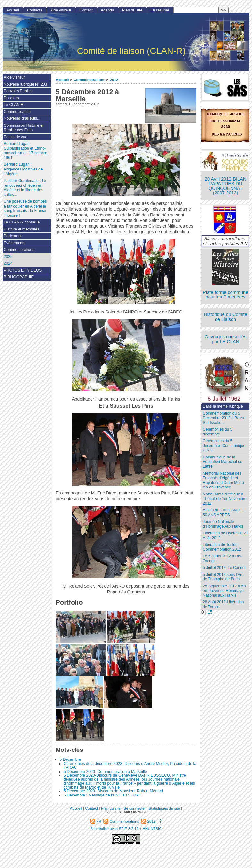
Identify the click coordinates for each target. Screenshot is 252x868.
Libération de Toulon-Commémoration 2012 (222, 547)
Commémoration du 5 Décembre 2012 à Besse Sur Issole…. (224, 418)
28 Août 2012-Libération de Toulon (223, 604)
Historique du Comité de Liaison (225, 317)
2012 (114, 80)
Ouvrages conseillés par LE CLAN (226, 339)
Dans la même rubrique (223, 406)
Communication (17, 112)
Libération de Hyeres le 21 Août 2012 (225, 536)
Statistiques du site (164, 808)
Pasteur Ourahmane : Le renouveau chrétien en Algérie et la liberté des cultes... (25, 188)
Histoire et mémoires (22, 229)
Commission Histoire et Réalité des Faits (24, 128)
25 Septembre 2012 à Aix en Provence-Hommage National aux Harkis (224, 591)
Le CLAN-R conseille (22, 222)
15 (210, 612)
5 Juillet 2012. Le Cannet (224, 568)
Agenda (107, 10)
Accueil (62, 80)
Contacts (35, 10)
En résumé (160, 10)
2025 (8, 257)
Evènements (15, 243)
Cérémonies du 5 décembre (217, 432)
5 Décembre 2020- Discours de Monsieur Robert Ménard (114, 791)
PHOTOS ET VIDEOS (23, 270)
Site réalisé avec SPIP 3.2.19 (114, 829)
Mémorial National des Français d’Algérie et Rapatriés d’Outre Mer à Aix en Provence (223, 480)
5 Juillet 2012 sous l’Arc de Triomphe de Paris (223, 577)
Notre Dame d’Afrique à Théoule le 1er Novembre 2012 (224, 499)
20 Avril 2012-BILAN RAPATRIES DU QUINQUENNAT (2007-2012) (225, 186)
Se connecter (134, 808)
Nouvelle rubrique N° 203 (25, 84)
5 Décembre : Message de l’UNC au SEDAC (103, 795)
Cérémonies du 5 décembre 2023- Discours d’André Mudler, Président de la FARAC (130, 766)
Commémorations (89, 80)
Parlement (13, 236)
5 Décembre (70, 759)
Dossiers (11, 98)
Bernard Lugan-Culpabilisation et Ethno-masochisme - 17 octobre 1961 (26, 151)
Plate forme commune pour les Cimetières (225, 295)
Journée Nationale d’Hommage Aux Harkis (223, 524)
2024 (8, 263)
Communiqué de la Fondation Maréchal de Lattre (223, 462)
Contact (86, 10)
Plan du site (132, 10)
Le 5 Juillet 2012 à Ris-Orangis (222, 559)
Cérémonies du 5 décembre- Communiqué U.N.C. (224, 445)
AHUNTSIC (152, 829)
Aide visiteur (61, 10)
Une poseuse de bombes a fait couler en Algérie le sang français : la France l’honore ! (25, 208)
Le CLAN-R (14, 105)
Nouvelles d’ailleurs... (22, 118)
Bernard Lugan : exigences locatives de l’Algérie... (23, 169)
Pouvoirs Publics (18, 91)
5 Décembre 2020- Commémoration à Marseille (105, 772)
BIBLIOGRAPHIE (19, 277)
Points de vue (16, 137)
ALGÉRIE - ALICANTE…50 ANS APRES (224, 513)
